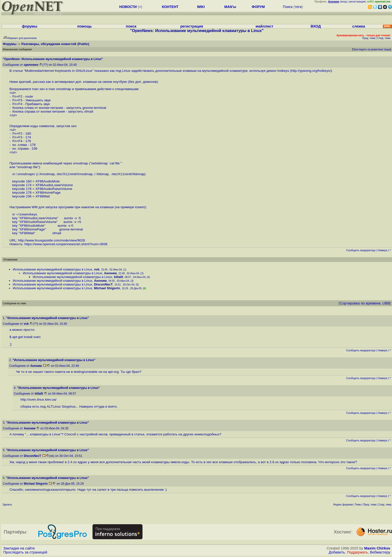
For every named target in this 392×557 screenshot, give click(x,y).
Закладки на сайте (19, 548)
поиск (131, 26)
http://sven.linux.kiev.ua (38, 399)
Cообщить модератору (361, 250)
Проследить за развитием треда (371, 49)
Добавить (337, 552)
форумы (30, 26)
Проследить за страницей (25, 552)
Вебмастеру (380, 552)
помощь (85, 26)
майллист (264, 26)
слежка (359, 26)
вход (344, 2)
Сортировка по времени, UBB (365, 303)
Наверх (383, 250)
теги (298, 7)
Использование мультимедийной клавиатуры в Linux (52, 269)
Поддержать (357, 552)
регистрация (357, 2)
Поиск (288, 7)
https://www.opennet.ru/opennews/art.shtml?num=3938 (66, 244)
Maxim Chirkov (377, 548)
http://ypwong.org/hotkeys (310, 71)
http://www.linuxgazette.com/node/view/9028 (51, 240)
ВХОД (316, 26)
